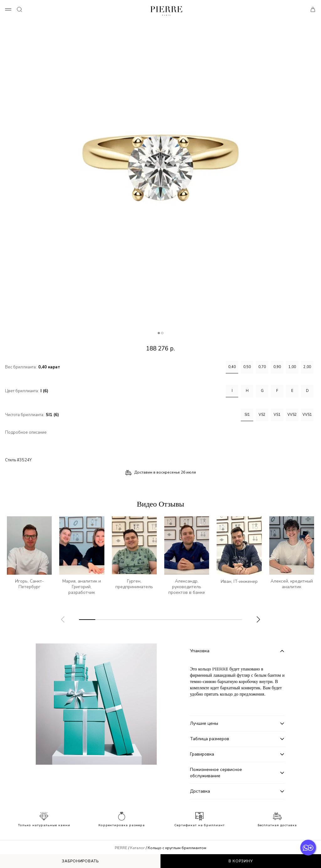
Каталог (137, 848)
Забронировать (80, 861)
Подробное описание (26, 433)
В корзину (241, 861)
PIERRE (121, 848)
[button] (258, 620)
